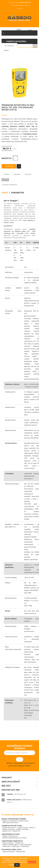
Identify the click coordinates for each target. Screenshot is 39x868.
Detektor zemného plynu (10, 845)
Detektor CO (16, 831)
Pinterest (28, 174)
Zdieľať (7, 174)
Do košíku (9, 166)
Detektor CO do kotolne (10, 836)
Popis (5, 193)
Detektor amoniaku (8, 829)
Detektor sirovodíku (22, 829)
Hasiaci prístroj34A (25, 845)
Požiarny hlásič (20, 852)
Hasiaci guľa (16, 846)
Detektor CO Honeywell (10, 821)
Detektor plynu (23, 821)
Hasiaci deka (25, 846)
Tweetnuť (17, 174)
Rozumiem (32, 862)
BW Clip (32, 828)
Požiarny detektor (8, 843)
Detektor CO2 (7, 831)
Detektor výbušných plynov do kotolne (15, 838)
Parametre (18, 193)
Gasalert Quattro (23, 828)
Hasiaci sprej (6, 846)
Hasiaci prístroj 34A (8, 852)
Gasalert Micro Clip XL (9, 828)
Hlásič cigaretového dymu (10, 822)
